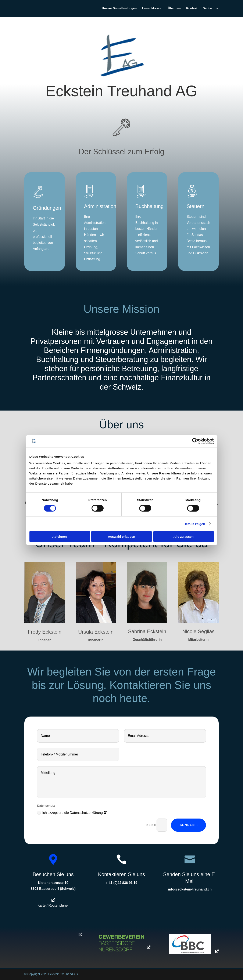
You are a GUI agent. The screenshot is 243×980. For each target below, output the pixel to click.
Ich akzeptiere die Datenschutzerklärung (72, 813)
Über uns (174, 9)
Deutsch (209, 9)
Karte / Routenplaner (53, 905)
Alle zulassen (183, 537)
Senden (187, 825)
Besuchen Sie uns (53, 874)
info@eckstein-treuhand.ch (190, 889)
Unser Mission (152, 9)
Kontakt (192, 9)
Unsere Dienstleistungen (119, 9)
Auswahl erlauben (121, 537)
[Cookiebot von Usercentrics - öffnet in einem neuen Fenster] (195, 441)
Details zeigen (194, 524)
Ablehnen (60, 537)
